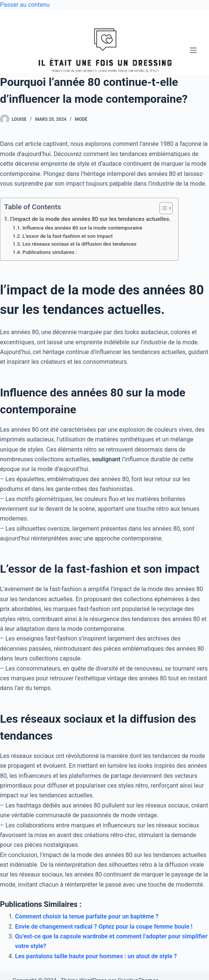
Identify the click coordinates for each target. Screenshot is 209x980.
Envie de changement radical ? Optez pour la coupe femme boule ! (104, 927)
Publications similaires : (50, 252)
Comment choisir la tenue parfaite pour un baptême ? (87, 916)
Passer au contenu (25, 5)
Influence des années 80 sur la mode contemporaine (82, 228)
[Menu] (193, 50)
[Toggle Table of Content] (162, 208)
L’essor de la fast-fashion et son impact (68, 236)
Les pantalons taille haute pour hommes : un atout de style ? (96, 956)
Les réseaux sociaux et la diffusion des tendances (80, 244)
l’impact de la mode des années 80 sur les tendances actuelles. (90, 219)
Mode (81, 119)
